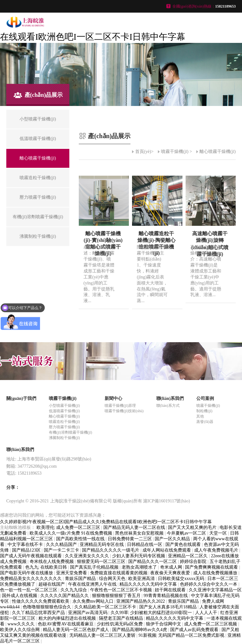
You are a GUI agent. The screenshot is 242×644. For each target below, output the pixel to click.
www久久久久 (22, 624)
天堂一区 (219, 533)
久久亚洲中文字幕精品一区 (215, 590)
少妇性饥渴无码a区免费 (120, 624)
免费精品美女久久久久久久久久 (32, 579)
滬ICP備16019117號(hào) (167, 501)
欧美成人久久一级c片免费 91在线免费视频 (71, 533)
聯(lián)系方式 (168, 406)
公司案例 (205, 398)
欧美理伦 (45, 527)
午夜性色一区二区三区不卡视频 (122, 590)
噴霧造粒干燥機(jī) (64, 422)
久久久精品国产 (62, 544)
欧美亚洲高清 (142, 579)
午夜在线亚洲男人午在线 (93, 584)
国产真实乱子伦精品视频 (95, 567)
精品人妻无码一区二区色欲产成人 (77, 630)
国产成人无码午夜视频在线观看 (32, 556)
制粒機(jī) (204, 411)
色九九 (32, 567)
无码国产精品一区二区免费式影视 (192, 635)
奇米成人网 (172, 567)
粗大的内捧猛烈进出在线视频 (68, 618)
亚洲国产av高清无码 (88, 613)
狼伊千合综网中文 (164, 624)
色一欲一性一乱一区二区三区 (29, 590)
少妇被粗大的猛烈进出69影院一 (162, 613)
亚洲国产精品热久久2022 (141, 601)
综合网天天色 (113, 579)
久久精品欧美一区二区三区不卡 (106, 607)
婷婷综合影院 (194, 562)
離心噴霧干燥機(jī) (218, 152)
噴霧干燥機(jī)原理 (120, 406)
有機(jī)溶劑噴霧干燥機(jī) (70, 432)
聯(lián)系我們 (170, 398)
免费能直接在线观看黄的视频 (119, 573)
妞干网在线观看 (171, 590)
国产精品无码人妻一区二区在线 (135, 527)
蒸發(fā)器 (205, 422)
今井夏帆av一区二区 (187, 533)
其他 (200, 416)
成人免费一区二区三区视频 (211, 624)
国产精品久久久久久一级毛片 (111, 550)
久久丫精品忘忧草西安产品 (39, 613)
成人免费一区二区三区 (79, 527)
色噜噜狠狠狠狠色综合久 (48, 607)
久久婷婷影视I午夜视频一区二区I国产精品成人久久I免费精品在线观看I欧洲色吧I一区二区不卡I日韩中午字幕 (106, 522)
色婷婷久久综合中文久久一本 (209, 584)
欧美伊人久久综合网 (20, 630)
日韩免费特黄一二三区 (130, 539)
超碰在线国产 (52, 584)
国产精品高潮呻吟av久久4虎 (140, 630)
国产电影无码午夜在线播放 (27, 573)
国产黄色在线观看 (184, 544)
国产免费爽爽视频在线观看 (212, 567)
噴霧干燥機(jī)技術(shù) (124, 411)
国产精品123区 (27, 550)
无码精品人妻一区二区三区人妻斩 (103, 635)
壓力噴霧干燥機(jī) (64, 427)
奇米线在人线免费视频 (52, 562)
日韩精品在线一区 (145, 544)
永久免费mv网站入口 (93, 601)
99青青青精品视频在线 (166, 596)
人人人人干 (207, 613)
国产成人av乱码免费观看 (195, 630)
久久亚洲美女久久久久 (88, 556)
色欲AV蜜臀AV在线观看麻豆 (66, 624)
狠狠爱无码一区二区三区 (102, 562)
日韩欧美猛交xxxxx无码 (182, 579)
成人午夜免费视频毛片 (217, 550)
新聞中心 (113, 398)
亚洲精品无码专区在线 (102, 544)
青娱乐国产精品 (81, 579)
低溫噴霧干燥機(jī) (64, 411)
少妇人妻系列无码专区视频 (139, 556)
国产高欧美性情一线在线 (81, 539)
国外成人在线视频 (20, 596)
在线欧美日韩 (54, 567)
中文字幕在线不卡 (26, 544)
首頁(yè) (143, 152)
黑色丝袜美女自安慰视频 (140, 533)
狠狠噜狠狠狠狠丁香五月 (117, 596)
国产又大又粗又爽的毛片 (193, 527)
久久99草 (119, 613)
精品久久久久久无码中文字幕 (149, 584)
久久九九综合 (74, 590)
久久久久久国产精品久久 (65, 596)
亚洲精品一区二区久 (188, 556)
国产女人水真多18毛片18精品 (169, 607)
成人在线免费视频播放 (216, 573)
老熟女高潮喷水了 (140, 567)
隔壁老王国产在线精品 (122, 618)
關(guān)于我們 (21, 398)
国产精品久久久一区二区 (153, 562)
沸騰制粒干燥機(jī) (64, 438)
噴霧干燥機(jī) (175, 152)
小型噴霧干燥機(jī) (64, 406)
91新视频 (147, 635)
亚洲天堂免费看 (72, 573)
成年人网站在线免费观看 (167, 550)
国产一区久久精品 (173, 539)
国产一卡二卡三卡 (62, 550)
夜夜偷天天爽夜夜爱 (171, 573)
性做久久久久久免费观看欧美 (41, 601)
